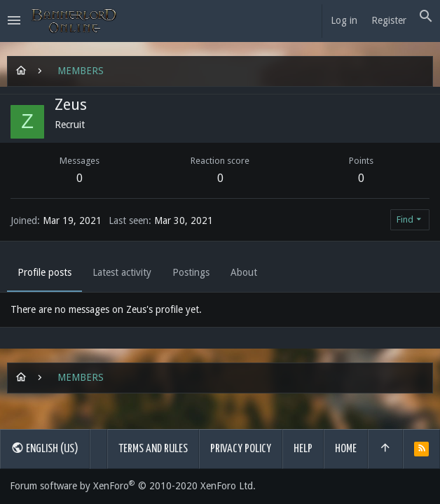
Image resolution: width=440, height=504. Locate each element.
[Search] (426, 17)
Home (346, 449)
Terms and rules (153, 449)
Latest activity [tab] (122, 272)
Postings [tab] (191, 272)
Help (303, 449)
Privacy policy (241, 449)
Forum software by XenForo (133, 486)
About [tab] (244, 272)
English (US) (45, 448)
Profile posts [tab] (44, 272)
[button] (14, 21)
